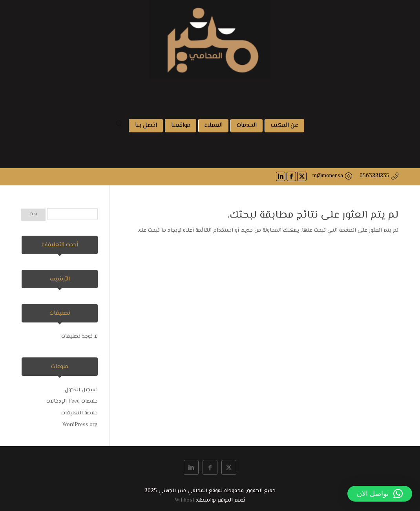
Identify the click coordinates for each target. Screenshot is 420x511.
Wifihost (184, 500)
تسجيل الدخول (81, 390)
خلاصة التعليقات (79, 413)
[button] (380, 494)
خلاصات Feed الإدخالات (72, 401)
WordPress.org (80, 425)
